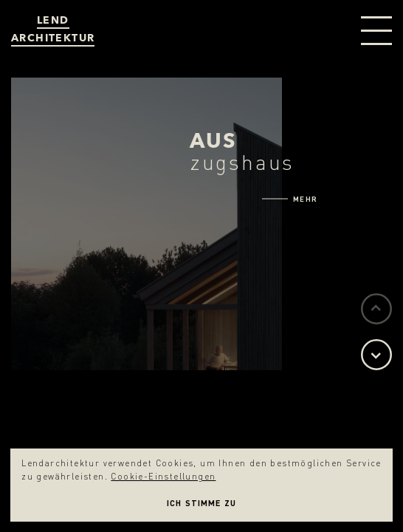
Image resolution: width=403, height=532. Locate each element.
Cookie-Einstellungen (163, 476)
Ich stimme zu (201, 503)
